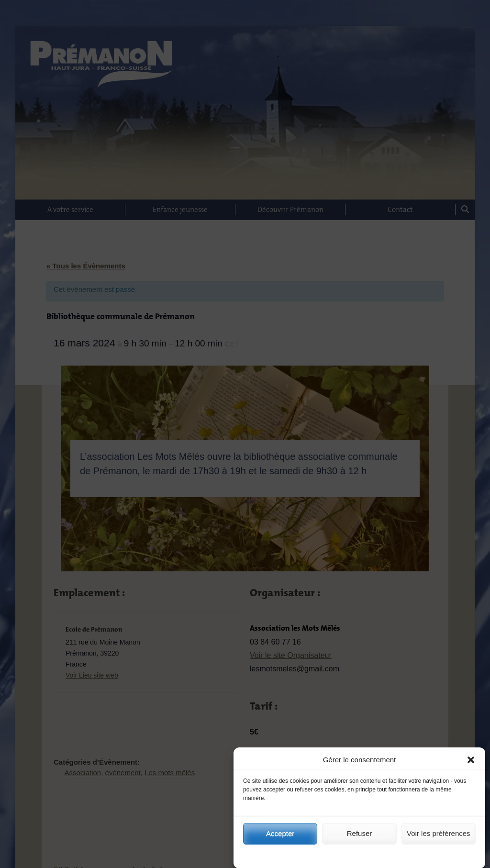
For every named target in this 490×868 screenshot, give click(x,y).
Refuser (360, 844)
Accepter (280, 844)
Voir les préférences (439, 844)
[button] (471, 770)
